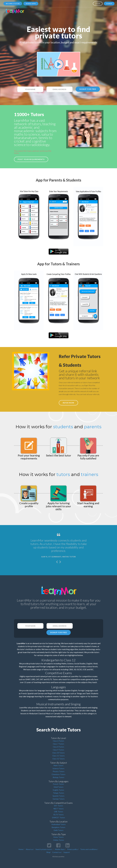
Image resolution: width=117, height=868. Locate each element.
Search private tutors (44, 849)
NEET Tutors (59, 809)
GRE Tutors (59, 812)
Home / (21, 849)
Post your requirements (31, 159)
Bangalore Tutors (58, 827)
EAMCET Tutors (59, 817)
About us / (30, 849)
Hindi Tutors (59, 787)
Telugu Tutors (59, 793)
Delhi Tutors (59, 830)
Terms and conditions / (89, 849)
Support (67, 852)
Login (98, 4)
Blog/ (49, 852)
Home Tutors (58, 837)
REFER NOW (68, 403)
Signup (109, 4)
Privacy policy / (73, 849)
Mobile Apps (31, 4)
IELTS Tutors (58, 815)
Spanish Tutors (58, 796)
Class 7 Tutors (58, 744)
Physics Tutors (59, 771)
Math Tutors (58, 765)
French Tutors (58, 784)
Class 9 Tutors (58, 750)
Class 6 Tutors (58, 741)
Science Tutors (58, 768)
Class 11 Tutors (58, 756)
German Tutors (59, 799)
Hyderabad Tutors (59, 824)
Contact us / (57, 852)
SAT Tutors (58, 806)
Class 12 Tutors (58, 759)
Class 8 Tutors (58, 747)
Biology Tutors (59, 777)
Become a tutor (13, 4)
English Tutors (58, 790)
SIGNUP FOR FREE (88, 89)
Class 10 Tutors (58, 753)
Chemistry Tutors (58, 774)
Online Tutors (59, 840)
